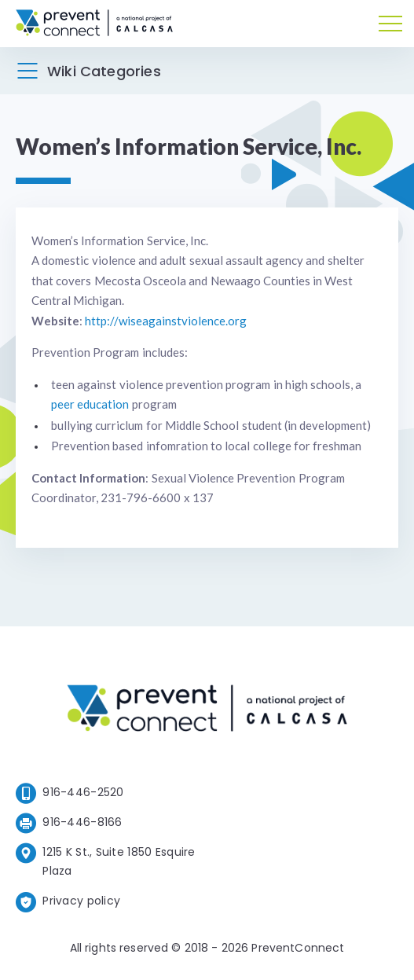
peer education (90, 404)
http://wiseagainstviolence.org (166, 321)
